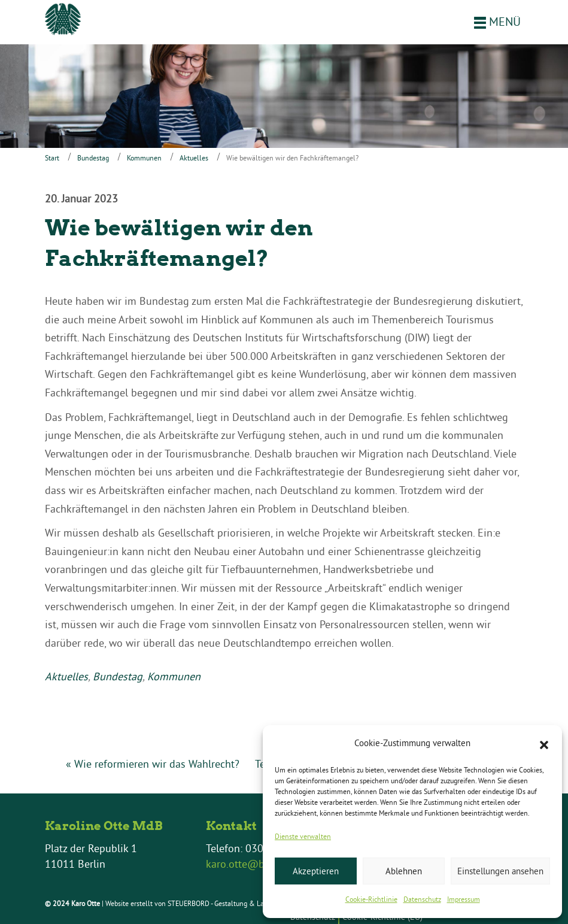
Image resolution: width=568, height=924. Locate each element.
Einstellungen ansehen (500, 871)
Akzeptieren (316, 871)
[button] (544, 744)
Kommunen (144, 158)
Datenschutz (422, 899)
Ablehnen (404, 871)
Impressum (464, 899)
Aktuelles (194, 158)
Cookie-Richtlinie (371, 899)
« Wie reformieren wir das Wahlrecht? (153, 764)
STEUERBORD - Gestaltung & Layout (222, 903)
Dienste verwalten (303, 836)
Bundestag (93, 158)
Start (52, 158)
